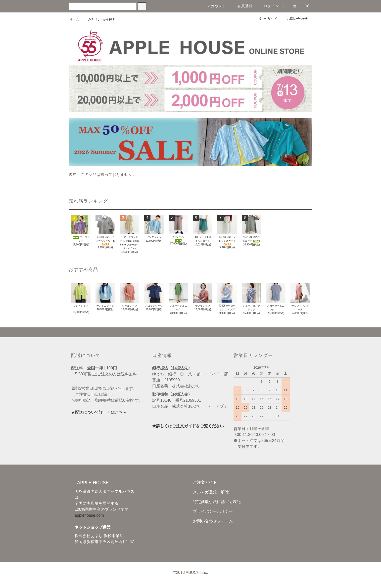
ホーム (74, 19)
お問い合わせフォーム (213, 521)
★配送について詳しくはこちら (99, 412)
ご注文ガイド (264, 19)
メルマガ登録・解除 (211, 492)
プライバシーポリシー (213, 511)
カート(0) (298, 6)
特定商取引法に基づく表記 (217, 502)
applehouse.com (89, 515)
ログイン (269, 6)
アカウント (214, 6)
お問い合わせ (294, 19)
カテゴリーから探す (98, 19)
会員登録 (242, 6)
